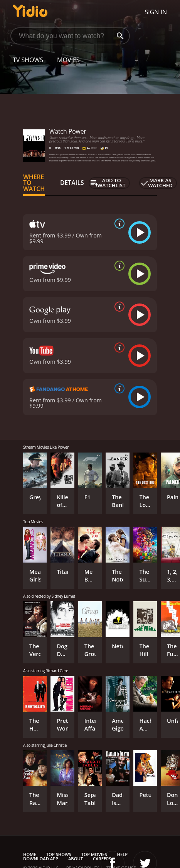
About (76, 859)
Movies (68, 60)
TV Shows (28, 60)
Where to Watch (34, 183)
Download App (41, 859)
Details (72, 183)
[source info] (118, 224)
